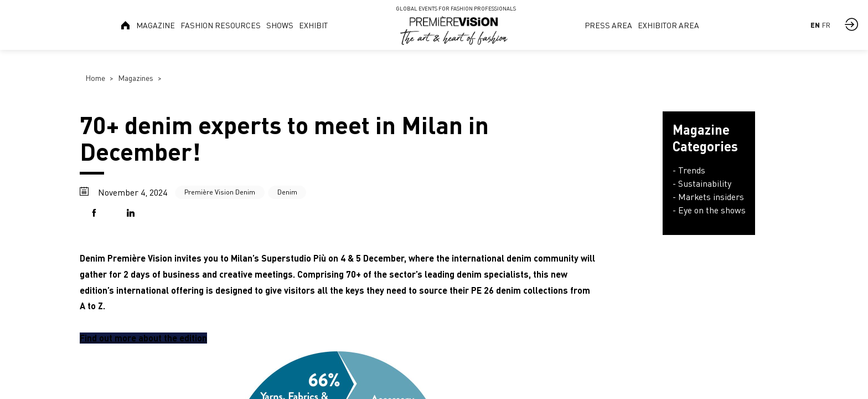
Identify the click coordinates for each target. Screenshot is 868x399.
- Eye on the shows (709, 210)
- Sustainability (702, 183)
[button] (96, 214)
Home (95, 78)
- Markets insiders (708, 197)
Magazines (136, 78)
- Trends (689, 170)
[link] (126, 25)
